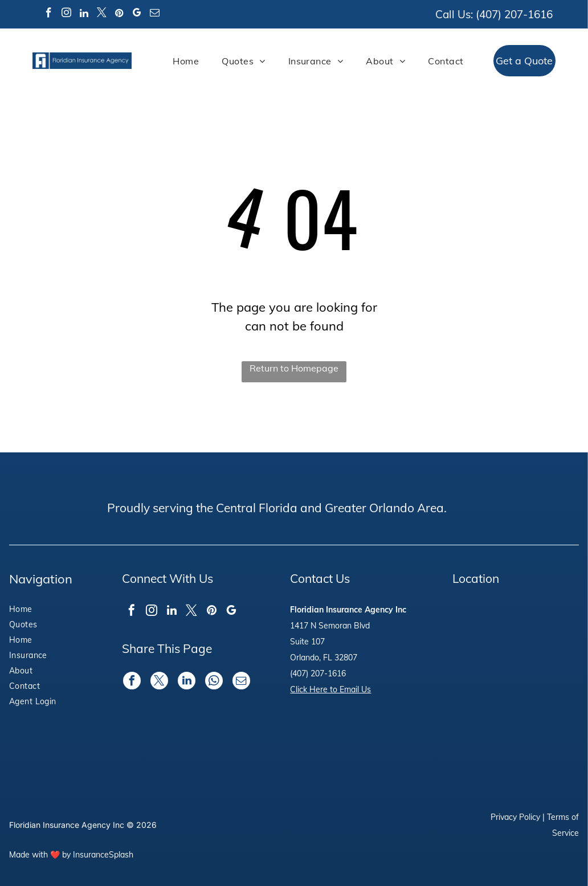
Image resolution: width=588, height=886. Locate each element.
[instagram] (67, 15)
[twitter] (102, 15)
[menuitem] (186, 61)
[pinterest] (120, 15)
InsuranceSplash (103, 855)
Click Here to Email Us (330, 689)
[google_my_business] (137, 15)
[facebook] (49, 15)
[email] (155, 15)
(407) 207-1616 (514, 14)
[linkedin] (84, 15)
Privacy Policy (515, 817)
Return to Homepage (294, 368)
